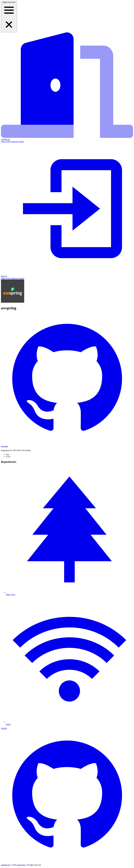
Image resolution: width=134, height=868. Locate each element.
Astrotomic (21, 865)
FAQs (8, 142)
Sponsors (15, 142)
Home (3, 142)
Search (21, 142)
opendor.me (6, 865)
